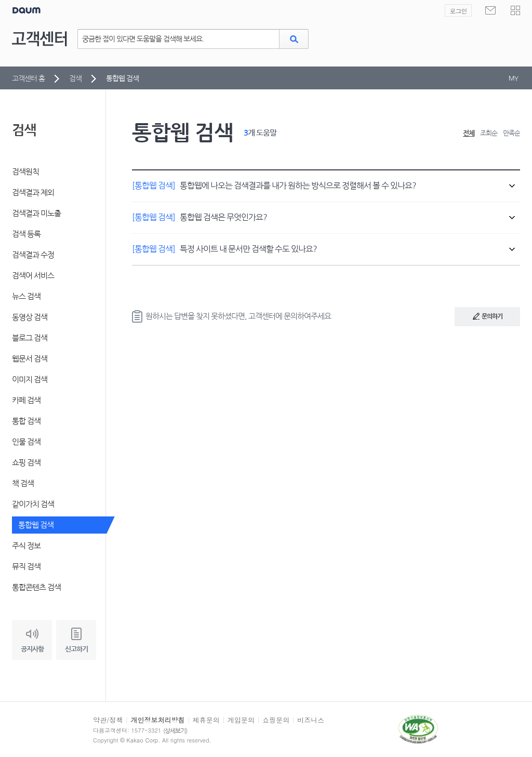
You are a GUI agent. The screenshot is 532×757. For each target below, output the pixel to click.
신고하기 (76, 649)
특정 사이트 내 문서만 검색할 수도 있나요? (323, 249)
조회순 (489, 133)
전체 (469, 133)
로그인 (458, 11)
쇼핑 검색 (26, 463)
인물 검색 (26, 442)
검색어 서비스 (33, 276)
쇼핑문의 (276, 720)
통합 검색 (26, 421)
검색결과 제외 (33, 192)
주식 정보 (26, 546)
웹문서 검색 (30, 359)
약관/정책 (108, 720)
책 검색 (23, 483)
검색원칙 (25, 172)
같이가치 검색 (33, 504)
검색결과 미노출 (36, 213)
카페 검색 (26, 400)
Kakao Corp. (144, 740)
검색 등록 (26, 234)
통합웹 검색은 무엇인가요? (323, 217)
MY (513, 78)
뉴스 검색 (26, 296)
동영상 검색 (30, 317)
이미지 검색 (30, 380)
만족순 (511, 133)
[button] (515, 10)
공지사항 (32, 649)
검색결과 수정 (33, 255)
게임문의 (241, 720)
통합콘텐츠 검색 (36, 587)
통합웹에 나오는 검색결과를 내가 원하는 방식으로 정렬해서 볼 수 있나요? (323, 185)
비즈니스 (311, 720)
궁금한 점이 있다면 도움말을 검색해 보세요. (143, 39)
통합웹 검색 (36, 525)
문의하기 (478, 319)
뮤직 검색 (26, 567)
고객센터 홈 (28, 78)
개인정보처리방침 (158, 720)
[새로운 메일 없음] (490, 10)
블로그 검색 (30, 338)
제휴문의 (206, 720)
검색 (75, 78)
